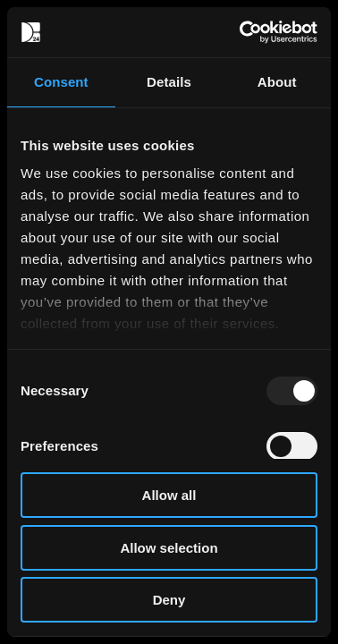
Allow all (169, 495)
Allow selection (169, 548)
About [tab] (277, 82)
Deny (169, 600)
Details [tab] (169, 82)
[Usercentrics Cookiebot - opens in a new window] (241, 32)
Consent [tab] (61, 82)
